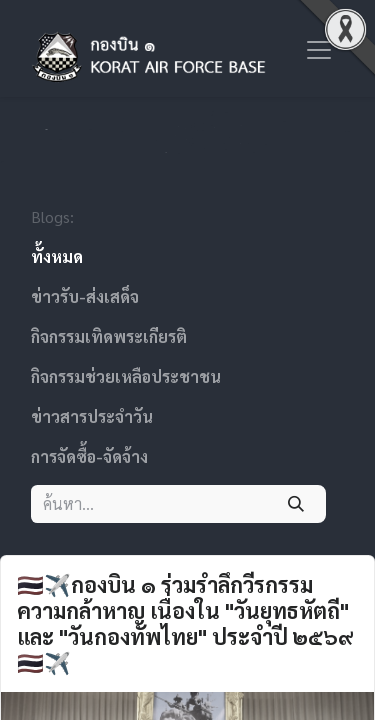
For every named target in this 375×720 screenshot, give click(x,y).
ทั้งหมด (57, 256)
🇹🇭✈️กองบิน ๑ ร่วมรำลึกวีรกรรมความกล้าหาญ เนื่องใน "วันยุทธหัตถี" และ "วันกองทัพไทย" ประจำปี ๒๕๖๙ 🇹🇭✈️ (185, 623)
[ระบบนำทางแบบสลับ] (319, 48)
